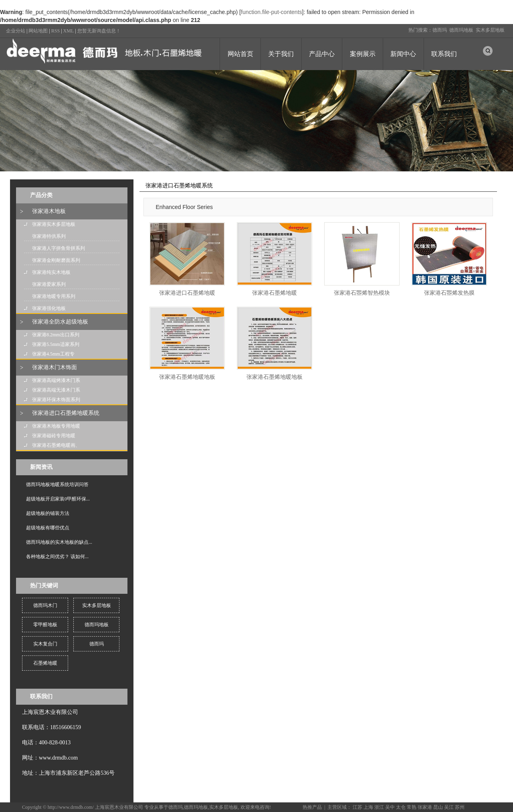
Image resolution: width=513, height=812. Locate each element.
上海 (368, 807)
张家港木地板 (49, 211)
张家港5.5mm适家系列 (56, 344)
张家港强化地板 (49, 308)
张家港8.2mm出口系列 (56, 335)
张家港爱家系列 (49, 284)
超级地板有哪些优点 (48, 528)
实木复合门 (45, 644)
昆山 (438, 807)
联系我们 (444, 54)
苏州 (460, 807)
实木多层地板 (490, 30)
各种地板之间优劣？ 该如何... (57, 557)
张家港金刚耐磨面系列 (56, 260)
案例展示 (363, 54)
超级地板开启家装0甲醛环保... (58, 499)
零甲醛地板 (45, 625)
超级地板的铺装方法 (48, 513)
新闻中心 (403, 54)
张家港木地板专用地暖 (56, 426)
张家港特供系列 (49, 236)
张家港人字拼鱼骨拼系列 (59, 248)
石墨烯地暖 (45, 663)
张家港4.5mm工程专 (53, 354)
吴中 (390, 807)
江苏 (357, 807)
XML (69, 31)
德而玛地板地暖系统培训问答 (57, 484)
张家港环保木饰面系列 (56, 400)
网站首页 (240, 54)
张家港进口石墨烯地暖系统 (66, 413)
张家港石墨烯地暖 (275, 293)
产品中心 (322, 54)
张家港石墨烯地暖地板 (187, 377)
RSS (56, 31)
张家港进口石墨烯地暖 (187, 293)
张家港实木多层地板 (54, 224)
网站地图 (38, 31)
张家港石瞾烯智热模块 (362, 293)
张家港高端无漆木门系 (56, 390)
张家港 (425, 807)
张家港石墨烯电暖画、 (56, 445)
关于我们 (281, 54)
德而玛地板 (461, 30)
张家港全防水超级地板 (60, 322)
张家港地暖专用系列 (54, 296)
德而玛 (440, 30)
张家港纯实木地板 (51, 272)
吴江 (449, 807)
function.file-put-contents (272, 12)
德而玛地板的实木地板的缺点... (59, 542)
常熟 (412, 807)
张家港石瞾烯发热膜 (449, 293)
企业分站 (16, 31)
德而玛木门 (45, 605)
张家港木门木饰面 (55, 367)
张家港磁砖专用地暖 (54, 436)
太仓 (401, 807)
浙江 (379, 807)
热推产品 (312, 807)
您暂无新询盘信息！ (99, 31)
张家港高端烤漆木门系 (56, 380)
